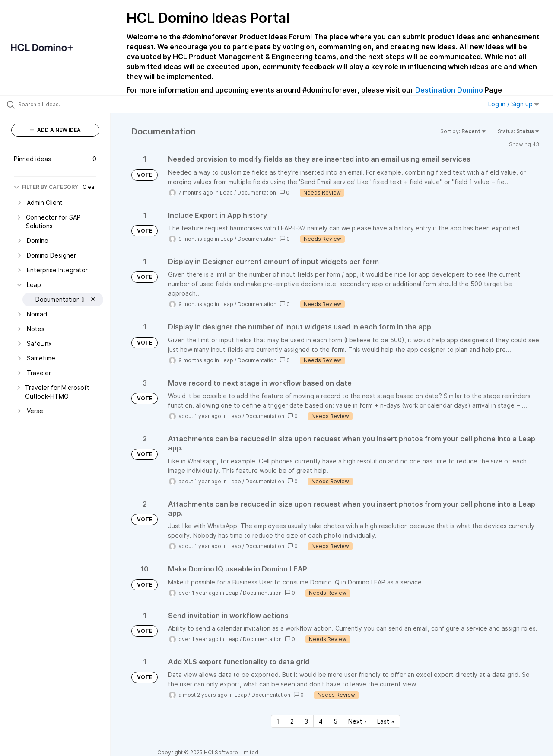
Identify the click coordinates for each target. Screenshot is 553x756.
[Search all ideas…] (66, 104)
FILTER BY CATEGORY (46, 187)
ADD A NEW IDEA (55, 130)
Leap (226, 193)
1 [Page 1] (278, 721)
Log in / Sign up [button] (514, 104)
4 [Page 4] (321, 721)
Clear (89, 187)
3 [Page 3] (306, 721)
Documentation (257, 193)
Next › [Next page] (357, 721)
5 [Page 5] (335, 721)
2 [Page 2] (292, 721)
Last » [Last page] (386, 721)
